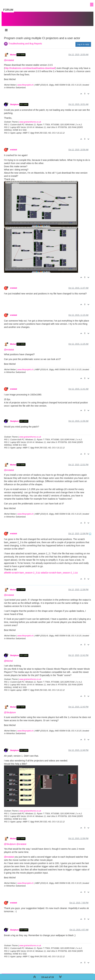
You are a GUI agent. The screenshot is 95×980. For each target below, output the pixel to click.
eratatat (14, 146)
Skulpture (14, 101)
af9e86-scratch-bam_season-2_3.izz (22, 569)
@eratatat (9, 57)
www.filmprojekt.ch (25, 82)
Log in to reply (83, 41)
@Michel (8, 658)
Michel (13, 52)
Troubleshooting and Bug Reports (25, 40)
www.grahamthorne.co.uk (30, 119)
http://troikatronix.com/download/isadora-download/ (30, 65)
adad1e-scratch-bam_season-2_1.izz (59, 569)
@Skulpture (10, 709)
